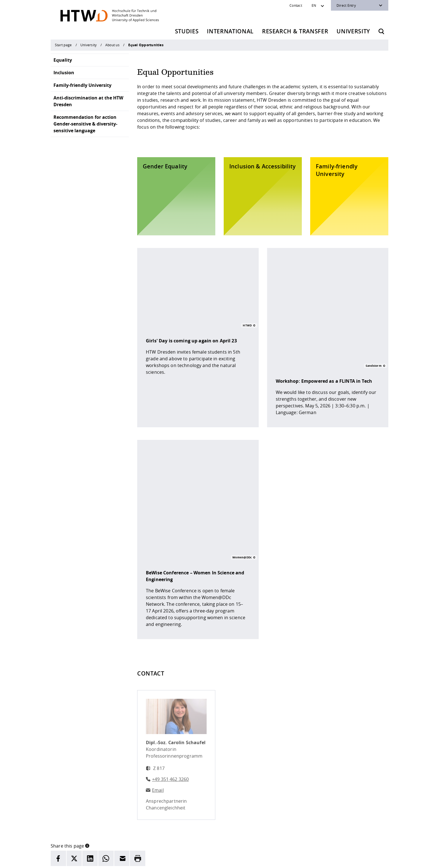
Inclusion (64, 73)
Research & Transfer (295, 31)
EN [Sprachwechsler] (314, 5)
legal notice (162, 860)
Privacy (185, 860)
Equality (63, 60)
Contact (296, 5)
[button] (87, 725)
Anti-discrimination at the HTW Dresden (88, 101)
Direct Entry (346, 5)
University (353, 31)
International (230, 31)
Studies (187, 31)
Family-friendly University (82, 85)
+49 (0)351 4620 (88, 830)
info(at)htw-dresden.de (102, 837)
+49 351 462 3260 (170, 658)
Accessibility (209, 860)
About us (112, 45)
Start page (63, 45)
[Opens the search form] (381, 31)
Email (158, 669)
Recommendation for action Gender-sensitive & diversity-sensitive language (85, 124)
